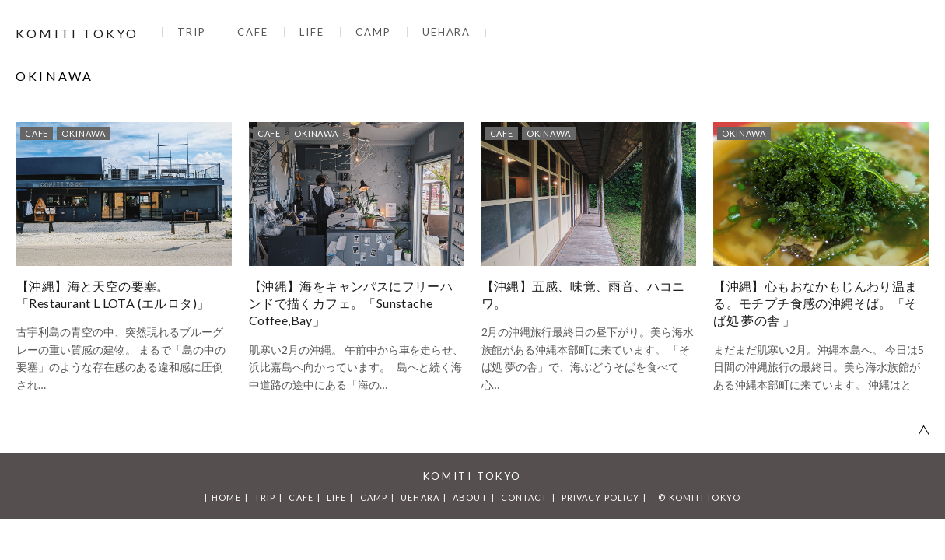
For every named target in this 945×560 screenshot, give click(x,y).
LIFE (312, 32)
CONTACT (525, 497)
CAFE (253, 32)
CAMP (373, 32)
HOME (226, 497)
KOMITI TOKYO (77, 33)
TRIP (192, 32)
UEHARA (447, 32)
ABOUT (470, 497)
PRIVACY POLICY (600, 497)
